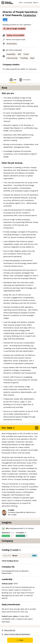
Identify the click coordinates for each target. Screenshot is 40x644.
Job (13, 80)
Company (25, 80)
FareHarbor (30, 15)
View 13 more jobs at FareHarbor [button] (16, 634)
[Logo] (7, 3)
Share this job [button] (8, 630)
